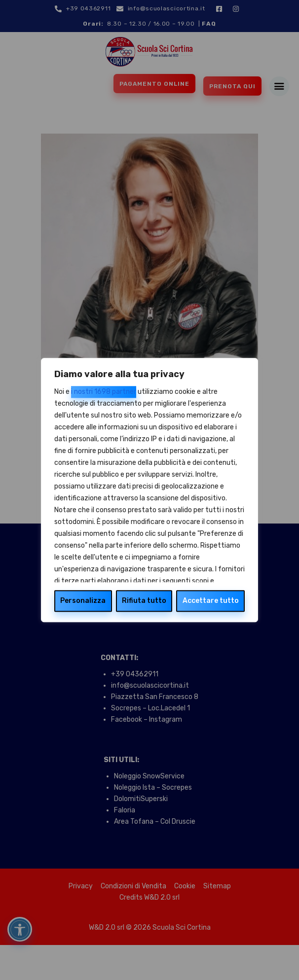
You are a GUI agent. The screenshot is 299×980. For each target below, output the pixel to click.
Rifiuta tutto (144, 601)
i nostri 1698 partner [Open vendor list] (104, 392)
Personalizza (83, 601)
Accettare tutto (211, 601)
